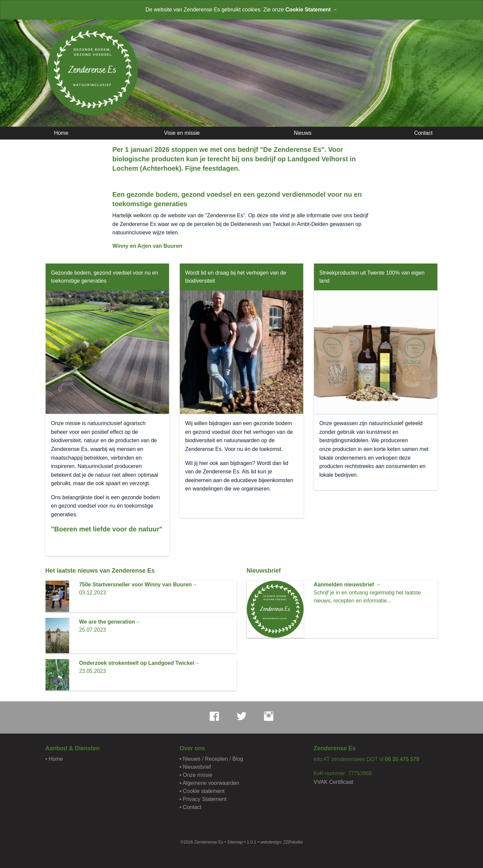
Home (60, 133)
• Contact (190, 807)
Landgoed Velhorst (318, 159)
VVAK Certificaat (333, 782)
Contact (423, 133)
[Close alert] (474, 8)
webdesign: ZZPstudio (282, 842)
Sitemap (235, 842)
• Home (54, 759)
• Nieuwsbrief (195, 767)
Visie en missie (181, 133)
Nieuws (302, 133)
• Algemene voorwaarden (209, 783)
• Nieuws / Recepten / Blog (211, 759)
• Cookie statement (202, 791)
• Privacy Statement (203, 799)
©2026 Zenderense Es (202, 842)
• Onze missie (196, 775)
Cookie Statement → (312, 10)
